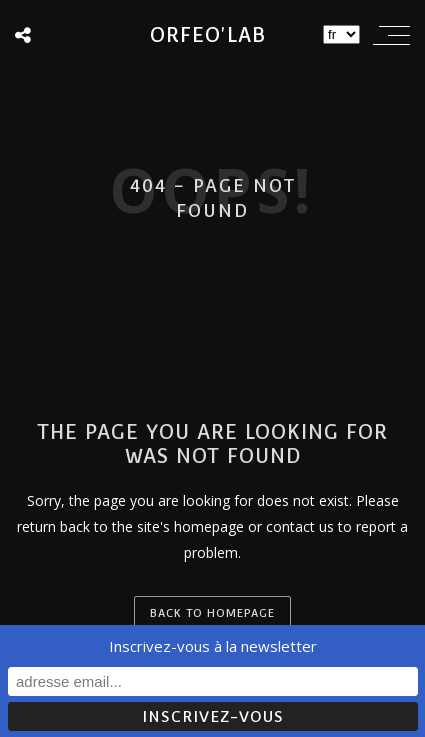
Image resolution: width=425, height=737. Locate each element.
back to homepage (212, 613)
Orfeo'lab (208, 35)
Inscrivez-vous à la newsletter (213, 646)
